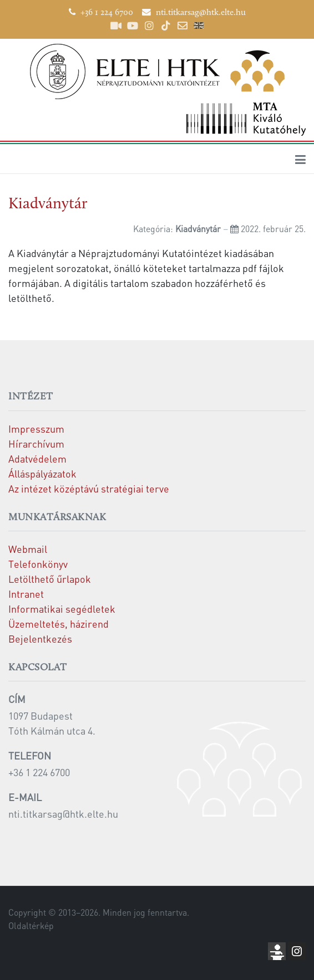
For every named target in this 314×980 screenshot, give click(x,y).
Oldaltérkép (31, 926)
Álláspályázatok (42, 473)
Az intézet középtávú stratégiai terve (89, 488)
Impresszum (36, 429)
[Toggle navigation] (300, 159)
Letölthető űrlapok (50, 579)
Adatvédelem (37, 458)
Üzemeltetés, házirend (59, 624)
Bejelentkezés (40, 638)
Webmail (28, 549)
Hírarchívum (36, 443)
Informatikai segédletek (62, 609)
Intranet (26, 594)
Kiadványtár (48, 204)
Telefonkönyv (38, 564)
